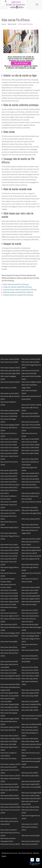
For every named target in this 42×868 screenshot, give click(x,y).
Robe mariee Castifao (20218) (30, 796)
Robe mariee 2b (12, 24)
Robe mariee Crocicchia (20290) (31, 787)
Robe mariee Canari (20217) (30, 613)
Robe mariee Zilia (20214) (8, 730)
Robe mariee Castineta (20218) (31, 359)
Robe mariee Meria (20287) (30, 593)
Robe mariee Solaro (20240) (30, 590)
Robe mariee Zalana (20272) (30, 525)
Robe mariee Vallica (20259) (30, 710)
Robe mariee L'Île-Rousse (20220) (10, 679)
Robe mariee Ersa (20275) (29, 553)
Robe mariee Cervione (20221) (10, 393)
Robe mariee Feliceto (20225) (9, 736)
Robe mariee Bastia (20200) (30, 624)
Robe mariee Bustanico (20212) (10, 485)
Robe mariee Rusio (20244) (9, 445)
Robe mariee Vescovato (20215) (31, 758)
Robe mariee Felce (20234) (30, 413)
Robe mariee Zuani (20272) (9, 482)
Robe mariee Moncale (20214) (9, 804)
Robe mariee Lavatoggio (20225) (10, 739)
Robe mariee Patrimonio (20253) (31, 633)
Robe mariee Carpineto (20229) (10, 410)
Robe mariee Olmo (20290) (30, 773)
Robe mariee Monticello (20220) (10, 684)
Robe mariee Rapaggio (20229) (10, 425)
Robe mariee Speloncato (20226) (31, 716)
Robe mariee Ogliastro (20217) (10, 616)
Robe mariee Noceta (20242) (9, 593)
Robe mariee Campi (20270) (9, 470)
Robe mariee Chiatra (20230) (9, 473)
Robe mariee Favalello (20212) (31, 493)
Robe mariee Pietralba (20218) (10, 710)
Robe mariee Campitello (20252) (31, 704)
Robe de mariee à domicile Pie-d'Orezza (18, 292)
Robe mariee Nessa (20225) (30, 730)
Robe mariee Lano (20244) (29, 442)
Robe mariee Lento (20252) (30, 707)
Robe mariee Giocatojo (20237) (31, 781)
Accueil (4, 24)
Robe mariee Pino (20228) (8, 604)
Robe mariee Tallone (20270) (30, 510)
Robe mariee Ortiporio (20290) (10, 787)
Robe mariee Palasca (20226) (30, 676)
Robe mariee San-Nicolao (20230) (10, 807)
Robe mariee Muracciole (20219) (31, 556)
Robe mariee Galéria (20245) (30, 453)
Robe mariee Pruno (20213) (9, 818)
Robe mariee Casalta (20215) (30, 776)
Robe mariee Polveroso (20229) (10, 844)
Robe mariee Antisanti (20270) (31, 547)
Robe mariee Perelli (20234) (9, 416)
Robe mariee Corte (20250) (9, 502)
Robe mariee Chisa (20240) (9, 590)
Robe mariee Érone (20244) (9, 442)
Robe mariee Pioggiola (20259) (10, 719)
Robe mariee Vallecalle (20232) (10, 650)
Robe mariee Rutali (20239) (30, 656)
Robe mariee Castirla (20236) (30, 448)
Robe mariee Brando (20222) (30, 616)
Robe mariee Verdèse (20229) (31, 841)
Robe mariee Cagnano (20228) (10, 602)
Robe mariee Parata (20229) (9, 413)
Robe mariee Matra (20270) (9, 476)
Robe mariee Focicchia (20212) (31, 527)
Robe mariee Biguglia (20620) (30, 636)
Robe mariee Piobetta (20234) (31, 416)
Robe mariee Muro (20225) (29, 727)
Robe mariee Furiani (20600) (9, 642)
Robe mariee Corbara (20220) (30, 690)
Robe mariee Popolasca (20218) (10, 382)
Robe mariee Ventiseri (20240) (31, 587)
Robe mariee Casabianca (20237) (10, 764)
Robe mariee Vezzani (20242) (9, 553)
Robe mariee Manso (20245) (9, 453)
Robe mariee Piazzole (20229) (31, 836)
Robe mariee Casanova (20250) (10, 547)
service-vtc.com (12, 853)
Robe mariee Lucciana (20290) (9, 696)
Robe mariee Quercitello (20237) (10, 371)
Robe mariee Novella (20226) (30, 673)
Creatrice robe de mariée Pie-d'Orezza (17, 287)
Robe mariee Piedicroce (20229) (31, 405)
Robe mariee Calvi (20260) (8, 744)
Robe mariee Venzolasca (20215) (31, 744)
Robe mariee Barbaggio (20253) (10, 633)
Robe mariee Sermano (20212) (31, 482)
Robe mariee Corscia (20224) (30, 450)
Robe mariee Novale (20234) (9, 479)
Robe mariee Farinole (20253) (9, 636)
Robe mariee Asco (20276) (8, 388)
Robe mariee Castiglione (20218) (31, 382)
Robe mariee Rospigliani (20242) (31, 550)
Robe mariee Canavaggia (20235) (31, 793)
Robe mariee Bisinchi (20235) (9, 784)
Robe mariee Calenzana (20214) (31, 798)
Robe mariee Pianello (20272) (30, 473)
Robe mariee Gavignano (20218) (10, 368)
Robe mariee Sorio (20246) (9, 670)
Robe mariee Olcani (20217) (9, 613)
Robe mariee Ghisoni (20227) (30, 565)
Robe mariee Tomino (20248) (9, 596)
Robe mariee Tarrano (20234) (30, 422)
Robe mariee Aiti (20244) (29, 373)
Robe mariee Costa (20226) (30, 719)
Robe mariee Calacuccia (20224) (10, 510)
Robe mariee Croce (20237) (30, 824)
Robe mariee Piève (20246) (30, 667)
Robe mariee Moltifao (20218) (9, 796)
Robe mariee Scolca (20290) (30, 701)
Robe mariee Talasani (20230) (30, 807)
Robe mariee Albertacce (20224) (31, 502)
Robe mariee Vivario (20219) (9, 556)
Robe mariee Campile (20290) (30, 784)
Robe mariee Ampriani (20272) (31, 519)
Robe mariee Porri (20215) (8, 758)
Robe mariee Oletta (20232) (9, 647)
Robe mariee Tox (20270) (8, 513)
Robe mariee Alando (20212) (9, 487)
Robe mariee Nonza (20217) (9, 624)
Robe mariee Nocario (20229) (9, 362)
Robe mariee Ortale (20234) (30, 459)
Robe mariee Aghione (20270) (30, 559)
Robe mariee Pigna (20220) (30, 679)
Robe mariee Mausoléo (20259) (10, 798)
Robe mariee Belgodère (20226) (10, 676)
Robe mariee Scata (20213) (30, 844)
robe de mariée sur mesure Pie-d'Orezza (18, 295)
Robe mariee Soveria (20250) (9, 450)
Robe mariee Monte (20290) (30, 767)
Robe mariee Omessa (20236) (9, 448)
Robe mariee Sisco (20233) (30, 610)
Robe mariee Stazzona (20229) (31, 425)
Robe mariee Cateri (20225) (30, 739)
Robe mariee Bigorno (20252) (9, 707)
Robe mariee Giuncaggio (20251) (31, 513)
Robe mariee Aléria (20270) (9, 559)
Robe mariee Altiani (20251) (9, 533)
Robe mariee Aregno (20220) (30, 741)
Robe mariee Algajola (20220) (9, 693)
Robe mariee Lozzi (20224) (30, 507)
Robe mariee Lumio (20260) (9, 741)
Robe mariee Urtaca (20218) (30, 670)
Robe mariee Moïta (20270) (30, 476)
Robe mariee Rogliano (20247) (31, 599)
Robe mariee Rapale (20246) (30, 650)
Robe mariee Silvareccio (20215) (10, 776)
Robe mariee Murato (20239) (9, 662)
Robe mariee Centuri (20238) (9, 599)
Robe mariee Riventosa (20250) (31, 539)
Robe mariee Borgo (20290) (30, 696)
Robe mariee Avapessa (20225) (10, 727)
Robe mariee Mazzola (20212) (30, 487)
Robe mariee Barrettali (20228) (31, 602)
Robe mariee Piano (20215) (9, 767)
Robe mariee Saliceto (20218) (30, 362)
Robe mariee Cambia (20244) (30, 439)
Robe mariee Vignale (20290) (30, 693)
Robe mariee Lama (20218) (8, 673)
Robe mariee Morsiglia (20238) (31, 596)
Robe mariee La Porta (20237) (30, 371)
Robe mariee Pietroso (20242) (10, 550)
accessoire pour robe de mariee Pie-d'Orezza (20, 290)
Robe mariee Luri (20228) (29, 604)
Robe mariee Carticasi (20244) (10, 439)
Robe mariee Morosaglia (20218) (10, 373)
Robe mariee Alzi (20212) (29, 485)
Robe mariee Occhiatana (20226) (31, 724)
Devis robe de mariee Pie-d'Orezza (16, 284)
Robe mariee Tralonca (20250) (30, 445)
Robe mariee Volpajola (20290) (10, 704)
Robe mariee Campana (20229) (10, 359)
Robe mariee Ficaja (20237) (9, 830)
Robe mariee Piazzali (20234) (30, 479)
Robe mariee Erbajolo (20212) (9, 527)
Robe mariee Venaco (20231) (9, 545)
